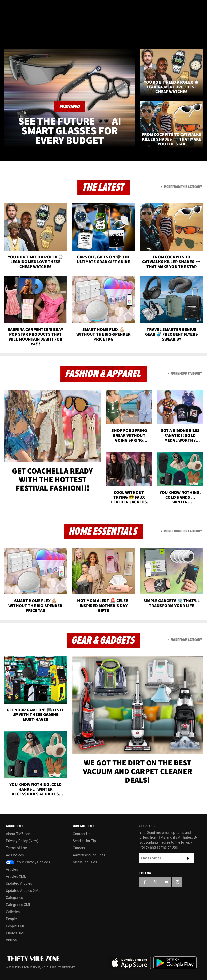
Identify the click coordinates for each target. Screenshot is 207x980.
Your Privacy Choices (28, 862)
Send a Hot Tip (84, 841)
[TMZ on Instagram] (45, 8)
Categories (14, 898)
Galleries (13, 912)
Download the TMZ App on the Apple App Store (129, 963)
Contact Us (82, 834)
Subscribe (188, 858)
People (11, 919)
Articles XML (16, 876)
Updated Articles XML (23, 891)
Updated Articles (19, 883)
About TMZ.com (19, 834)
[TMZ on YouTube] (166, 882)
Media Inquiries (85, 862)
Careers (79, 848)
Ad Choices (15, 855)
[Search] (200, 34)
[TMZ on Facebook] (8, 8)
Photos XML (15, 933)
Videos (11, 940)
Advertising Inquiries (89, 855)
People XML (15, 926)
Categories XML (18, 905)
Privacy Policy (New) (22, 841)
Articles (12, 869)
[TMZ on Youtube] (33, 8)
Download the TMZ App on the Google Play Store (175, 963)
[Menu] (7, 34)
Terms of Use (16, 848)
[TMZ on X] (20, 8)
